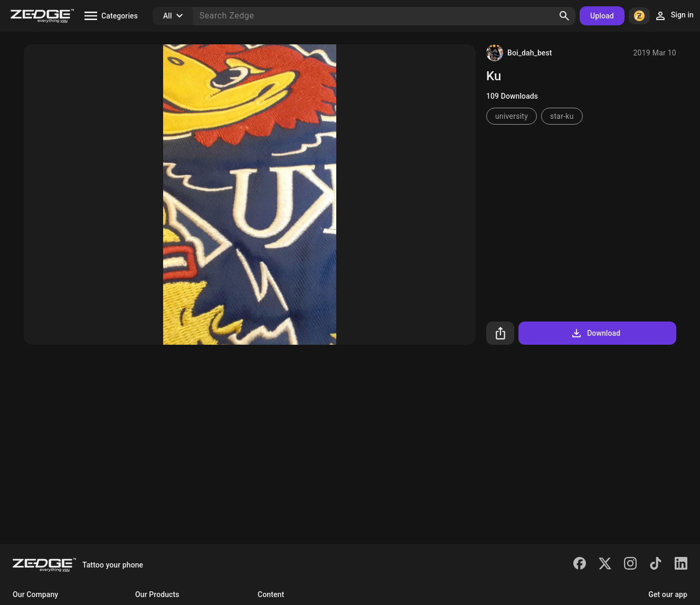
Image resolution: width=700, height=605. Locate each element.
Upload (602, 16)
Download (595, 333)
